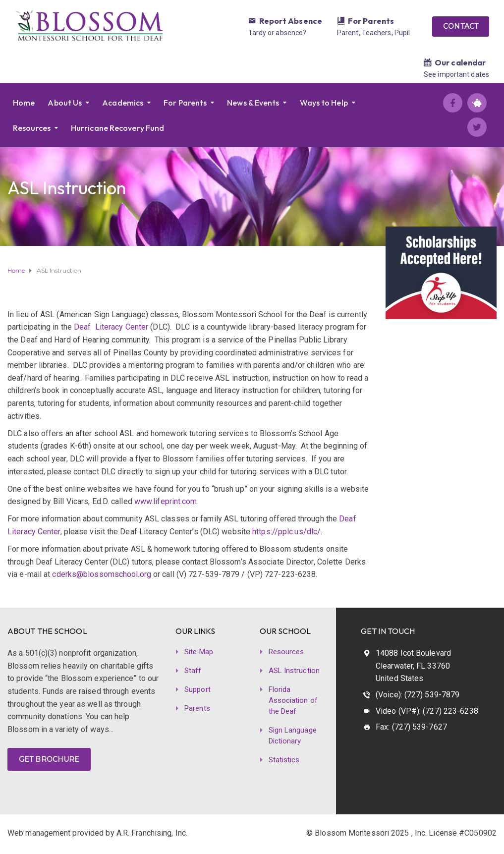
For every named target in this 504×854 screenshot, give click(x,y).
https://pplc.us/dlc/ (286, 532)
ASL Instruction (294, 671)
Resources (32, 128)
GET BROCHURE (49, 759)
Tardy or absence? (278, 33)
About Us (65, 103)
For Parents (371, 21)
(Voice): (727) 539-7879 (418, 695)
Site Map (199, 652)
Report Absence (291, 21)
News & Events (253, 103)
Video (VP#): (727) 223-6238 (427, 711)
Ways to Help (324, 103)
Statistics (284, 760)
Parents (197, 708)
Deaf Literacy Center (111, 327)
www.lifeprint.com (166, 501)
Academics (123, 103)
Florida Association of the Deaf (293, 700)
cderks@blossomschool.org (101, 574)
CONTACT (461, 26)
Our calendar (460, 62)
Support (197, 689)
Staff (193, 671)
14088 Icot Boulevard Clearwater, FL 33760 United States (413, 666)
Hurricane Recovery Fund (117, 128)
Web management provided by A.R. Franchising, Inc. (97, 833)
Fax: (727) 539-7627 (411, 727)
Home (24, 103)
